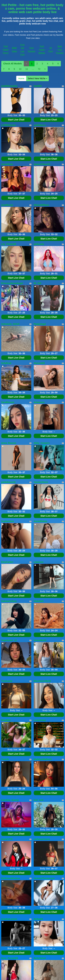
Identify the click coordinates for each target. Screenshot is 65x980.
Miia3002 (6, 720)
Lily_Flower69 (9, 244)
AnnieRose (7, 164)
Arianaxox (39, 402)
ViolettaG (39, 601)
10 (20, 69)
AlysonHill (39, 363)
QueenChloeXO (42, 164)
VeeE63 (38, 86)
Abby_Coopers (42, 443)
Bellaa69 (38, 919)
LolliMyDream (9, 125)
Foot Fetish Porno (6, 50)
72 (39, 69)
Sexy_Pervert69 (10, 958)
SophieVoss (8, 521)
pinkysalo (39, 244)
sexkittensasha (9, 86)
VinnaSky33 (40, 640)
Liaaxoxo (39, 562)
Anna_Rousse (9, 443)
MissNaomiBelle (42, 681)
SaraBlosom (8, 402)
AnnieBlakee (40, 521)
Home (21, 78)
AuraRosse (7, 205)
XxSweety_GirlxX (10, 324)
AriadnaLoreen (9, 919)
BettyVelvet (40, 958)
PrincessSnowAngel (12, 283)
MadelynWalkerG (43, 759)
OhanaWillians (41, 205)
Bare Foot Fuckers (60, 50)
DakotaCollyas (9, 601)
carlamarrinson (42, 839)
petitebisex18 (8, 482)
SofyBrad (6, 363)
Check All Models (13, 64)
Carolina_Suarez (10, 800)
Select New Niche (37, 78)
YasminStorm (41, 482)
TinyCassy (7, 681)
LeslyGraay (40, 720)
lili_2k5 (37, 283)
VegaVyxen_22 (9, 640)
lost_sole (39, 800)
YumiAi (5, 759)
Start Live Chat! (16, 120)
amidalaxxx (40, 125)
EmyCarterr (7, 562)
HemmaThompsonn (44, 878)
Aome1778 (7, 839)
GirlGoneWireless (11, 878)
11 (27, 69)
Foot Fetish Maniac (42, 50)
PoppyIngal (40, 324)
